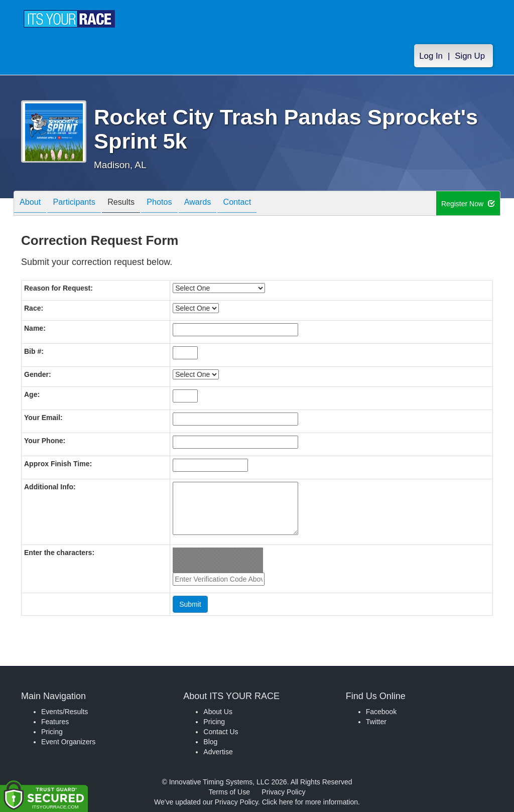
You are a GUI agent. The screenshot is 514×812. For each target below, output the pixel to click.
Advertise (218, 752)
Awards (220, 204)
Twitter (376, 722)
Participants (82, 204)
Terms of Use (229, 792)
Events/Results (65, 712)
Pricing (52, 732)
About (33, 204)
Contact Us (221, 732)
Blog (210, 742)
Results (134, 204)
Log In (431, 56)
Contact (265, 204)
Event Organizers (68, 742)
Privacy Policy (283, 792)
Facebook (381, 712)
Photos (177, 204)
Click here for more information (310, 802)
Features (55, 722)
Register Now (468, 204)
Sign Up (470, 56)
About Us (218, 712)
